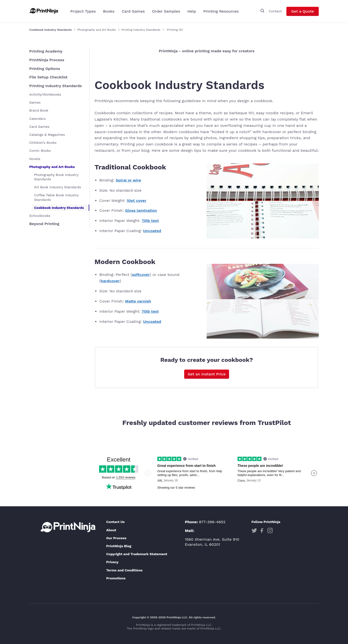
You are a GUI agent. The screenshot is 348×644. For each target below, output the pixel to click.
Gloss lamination (141, 210)
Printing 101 (175, 30)
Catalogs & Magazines (47, 135)
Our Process (116, 538)
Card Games (133, 11)
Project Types (83, 11)
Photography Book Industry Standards (56, 177)
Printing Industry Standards (141, 30)
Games (35, 102)
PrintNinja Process (47, 60)
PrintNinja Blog (119, 546)
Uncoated (152, 231)
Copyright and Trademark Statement (137, 554)
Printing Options (45, 69)
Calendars (37, 119)
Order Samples (166, 11)
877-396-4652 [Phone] (212, 522)
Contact (275, 11)
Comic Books (40, 151)
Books (109, 11)
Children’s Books (43, 143)
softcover (141, 275)
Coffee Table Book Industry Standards (56, 197)
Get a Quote (303, 11)
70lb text (150, 221)
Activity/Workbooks (45, 94)
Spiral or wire (128, 180)
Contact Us (115, 522)
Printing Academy (46, 51)
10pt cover (137, 201)
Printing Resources (221, 11)
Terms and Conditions (124, 570)
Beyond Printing (44, 224)
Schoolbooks (40, 216)
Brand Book (39, 110)
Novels (35, 159)
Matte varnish (138, 301)
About (111, 530)
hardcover (110, 281)
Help (192, 11)
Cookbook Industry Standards (59, 208)
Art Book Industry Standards (58, 187)
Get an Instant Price (207, 374)
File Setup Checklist (48, 77)
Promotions (116, 578)
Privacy (112, 562)
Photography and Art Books (97, 30)
